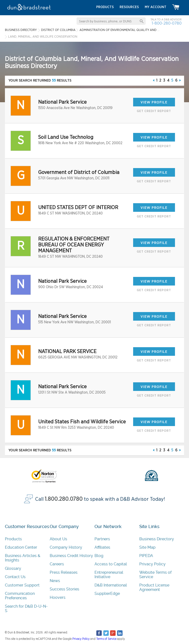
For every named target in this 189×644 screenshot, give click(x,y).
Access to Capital (111, 564)
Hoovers (58, 597)
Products (13, 539)
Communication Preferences (20, 596)
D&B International (111, 585)
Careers (57, 564)
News (55, 581)
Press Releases (64, 572)
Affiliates (102, 547)
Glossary (13, 568)
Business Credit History (71, 556)
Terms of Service (106, 639)
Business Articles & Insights (23, 558)
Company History (66, 547)
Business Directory (157, 539)
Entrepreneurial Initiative (109, 575)
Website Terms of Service (155, 575)
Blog (99, 556)
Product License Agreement (154, 587)
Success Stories (64, 589)
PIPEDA (146, 556)
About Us (58, 539)
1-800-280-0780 (167, 23)
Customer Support (22, 585)
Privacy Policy (152, 564)
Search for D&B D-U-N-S (26, 608)
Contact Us (15, 577)
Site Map (147, 547)
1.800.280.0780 (64, 499)
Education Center (21, 547)
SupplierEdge (107, 594)
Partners (102, 539)
